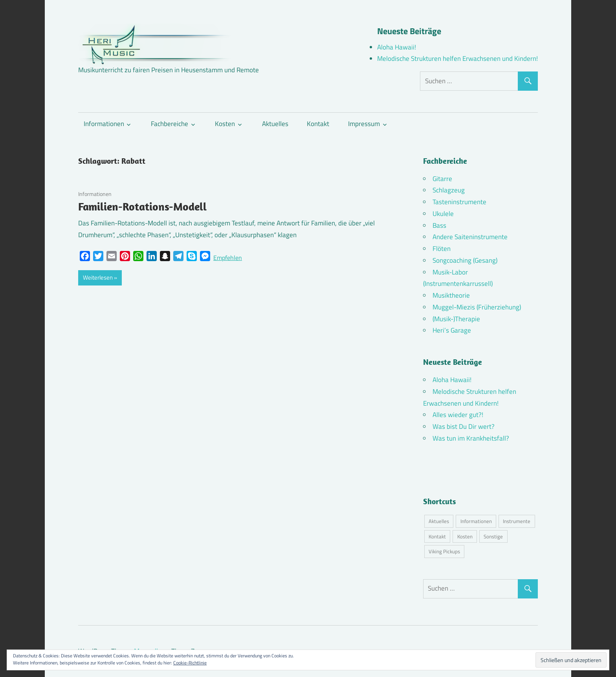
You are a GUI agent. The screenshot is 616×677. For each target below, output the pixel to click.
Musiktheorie (451, 295)
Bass (439, 225)
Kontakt (318, 124)
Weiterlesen (98, 277)
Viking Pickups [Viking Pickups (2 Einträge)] (444, 551)
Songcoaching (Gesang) (465, 260)
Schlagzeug (449, 190)
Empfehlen (228, 258)
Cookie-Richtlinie (190, 663)
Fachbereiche (170, 124)
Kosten (225, 124)
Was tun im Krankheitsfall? (471, 438)
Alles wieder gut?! (458, 415)
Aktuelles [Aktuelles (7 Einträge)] (439, 521)
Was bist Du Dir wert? (464, 426)
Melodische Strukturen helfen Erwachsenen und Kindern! (457, 59)
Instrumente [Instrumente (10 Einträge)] (517, 521)
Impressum (364, 124)
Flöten (442, 249)
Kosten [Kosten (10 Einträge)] (465, 536)
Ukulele (443, 214)
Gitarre (442, 179)
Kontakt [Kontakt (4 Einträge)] (437, 536)
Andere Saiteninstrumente (470, 237)
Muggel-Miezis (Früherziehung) (477, 307)
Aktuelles (275, 124)
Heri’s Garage (452, 330)
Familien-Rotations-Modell (142, 206)
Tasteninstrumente (459, 202)
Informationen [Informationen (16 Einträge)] (476, 521)
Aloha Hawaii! (397, 47)
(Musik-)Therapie (456, 319)
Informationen (104, 124)
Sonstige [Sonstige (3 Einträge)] (493, 536)
